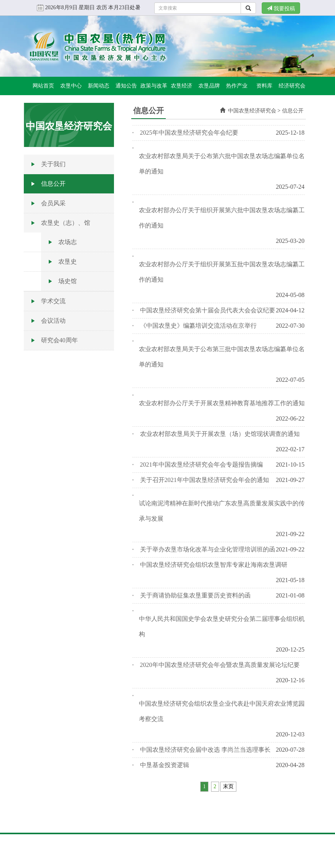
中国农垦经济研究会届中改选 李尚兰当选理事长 (205, 750)
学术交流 (53, 301)
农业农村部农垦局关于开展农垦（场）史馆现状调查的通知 (220, 434)
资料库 (264, 86)
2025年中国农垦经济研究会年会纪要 (189, 133)
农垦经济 (182, 86)
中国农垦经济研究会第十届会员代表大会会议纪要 (208, 310)
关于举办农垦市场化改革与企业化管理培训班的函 (208, 549)
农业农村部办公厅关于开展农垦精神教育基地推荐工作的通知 (222, 403)
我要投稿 (281, 8)
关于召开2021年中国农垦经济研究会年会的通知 (205, 480)
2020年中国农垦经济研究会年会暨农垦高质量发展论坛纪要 (220, 665)
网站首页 (43, 86)
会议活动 (53, 321)
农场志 (68, 242)
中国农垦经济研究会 (252, 111)
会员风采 (53, 203)
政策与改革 (154, 86)
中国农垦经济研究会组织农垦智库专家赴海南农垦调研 (214, 565)
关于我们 (53, 164)
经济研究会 (292, 86)
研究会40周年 (59, 340)
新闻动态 (99, 86)
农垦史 (68, 262)
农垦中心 (71, 86)
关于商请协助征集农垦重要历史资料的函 (195, 595)
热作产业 (237, 86)
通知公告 (126, 86)
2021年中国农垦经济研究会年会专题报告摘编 (201, 465)
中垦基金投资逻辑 (165, 765)
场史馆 (68, 281)
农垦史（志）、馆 (66, 223)
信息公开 (53, 184)
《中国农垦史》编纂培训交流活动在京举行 (198, 326)
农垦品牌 (209, 86)
